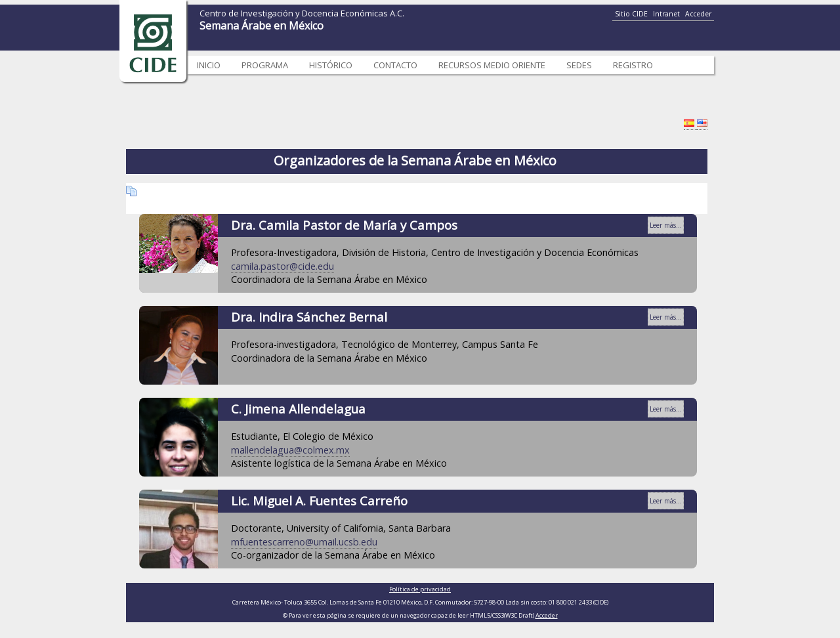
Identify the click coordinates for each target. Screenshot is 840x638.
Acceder (698, 14)
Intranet (666, 14)
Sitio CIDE (631, 14)
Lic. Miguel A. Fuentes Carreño (319, 500)
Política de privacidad (420, 589)
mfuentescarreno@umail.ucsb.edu (304, 542)
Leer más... (666, 225)
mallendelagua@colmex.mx (290, 450)
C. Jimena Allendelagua (298, 409)
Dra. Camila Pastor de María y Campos (344, 225)
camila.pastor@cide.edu (283, 266)
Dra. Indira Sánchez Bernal (309, 317)
